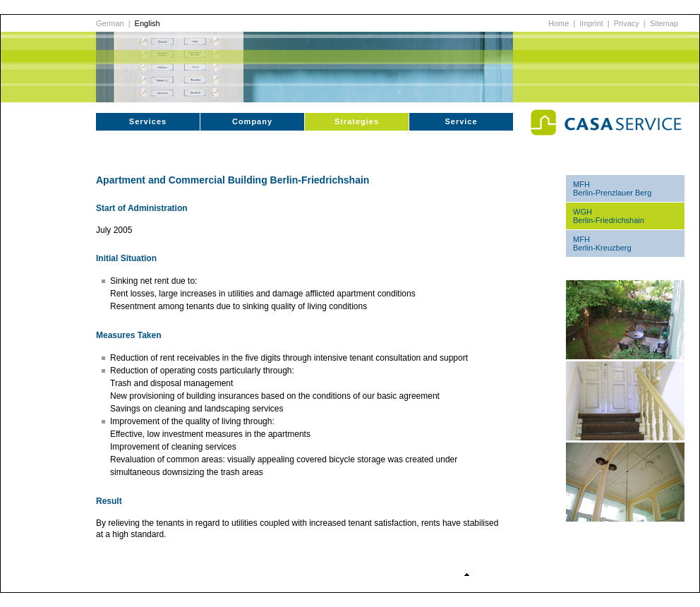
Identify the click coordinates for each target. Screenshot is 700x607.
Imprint (591, 23)
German (110, 23)
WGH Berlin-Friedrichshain (609, 216)
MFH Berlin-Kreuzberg (602, 244)
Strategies (357, 121)
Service (461, 121)
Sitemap (664, 23)
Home (559, 23)
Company (252, 121)
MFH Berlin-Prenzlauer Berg (612, 188)
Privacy (627, 23)
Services (148, 121)
